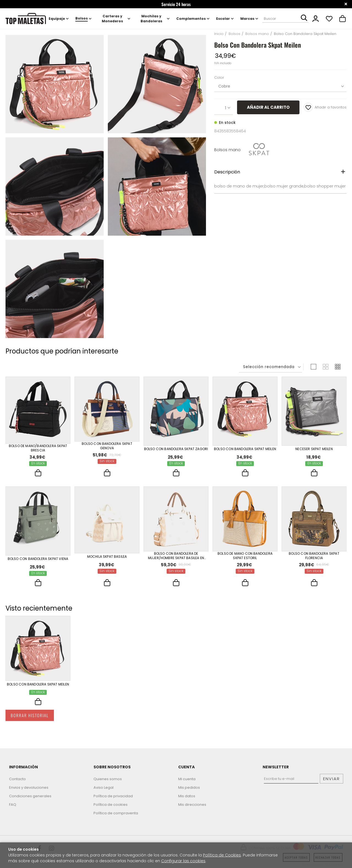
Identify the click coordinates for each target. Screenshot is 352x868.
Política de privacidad (113, 796)
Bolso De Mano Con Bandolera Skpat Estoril (245, 557)
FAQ (13, 805)
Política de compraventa (116, 813)
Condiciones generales (30, 796)
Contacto (17, 779)
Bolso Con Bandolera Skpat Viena (38, 559)
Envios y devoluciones (29, 787)
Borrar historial (30, 719)
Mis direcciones (192, 805)
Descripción (227, 172)
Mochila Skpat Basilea (107, 557)
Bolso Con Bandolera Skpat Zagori (176, 448)
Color (219, 78)
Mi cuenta (187, 779)
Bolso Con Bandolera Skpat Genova (107, 446)
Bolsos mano (227, 150)
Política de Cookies (222, 855)
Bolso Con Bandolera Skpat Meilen (245, 448)
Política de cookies (111, 805)
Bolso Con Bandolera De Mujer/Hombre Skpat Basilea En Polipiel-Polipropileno (176, 557)
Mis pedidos (189, 787)
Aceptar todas (296, 857)
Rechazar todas (328, 857)
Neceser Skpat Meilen (314, 448)
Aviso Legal (104, 787)
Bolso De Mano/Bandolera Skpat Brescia (38, 448)
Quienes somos (108, 779)
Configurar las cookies (183, 861)
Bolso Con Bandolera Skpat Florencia (314, 557)
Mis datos (187, 796)
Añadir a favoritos (325, 107)
